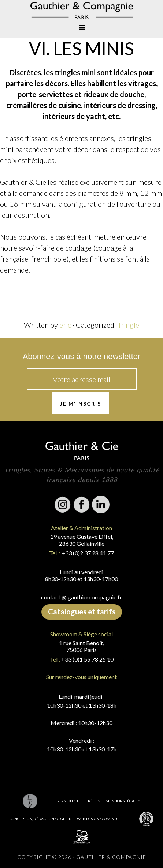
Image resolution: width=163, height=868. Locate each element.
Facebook (82, 505)
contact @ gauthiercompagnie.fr (81, 597)
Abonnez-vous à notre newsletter (82, 356)
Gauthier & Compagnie (81, 11)
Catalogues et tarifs (82, 612)
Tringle (128, 325)
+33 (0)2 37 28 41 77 (88, 553)
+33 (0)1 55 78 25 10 (87, 659)
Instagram (63, 505)
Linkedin (101, 505)
